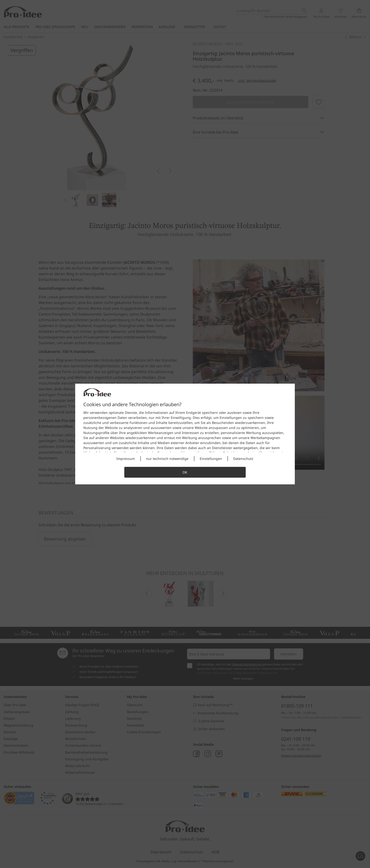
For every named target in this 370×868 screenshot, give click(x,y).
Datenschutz (243, 459)
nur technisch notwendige (167, 459)
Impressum (126, 459)
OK (185, 472)
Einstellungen (211, 459)
